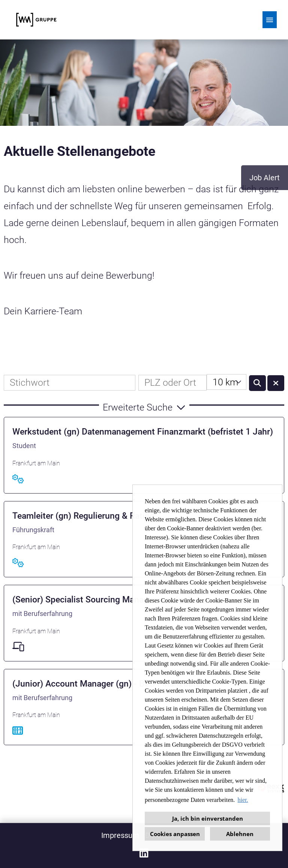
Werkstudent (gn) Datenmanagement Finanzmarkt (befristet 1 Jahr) (143, 432)
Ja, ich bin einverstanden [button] (208, 818)
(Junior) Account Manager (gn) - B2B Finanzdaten (109, 684)
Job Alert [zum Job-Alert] (265, 178)
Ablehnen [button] (240, 834)
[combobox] (226, 382)
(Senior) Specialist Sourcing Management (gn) (102, 600)
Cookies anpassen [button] (175, 834)
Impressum (120, 835)
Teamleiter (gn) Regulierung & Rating (83, 516)
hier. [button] (243, 800)
